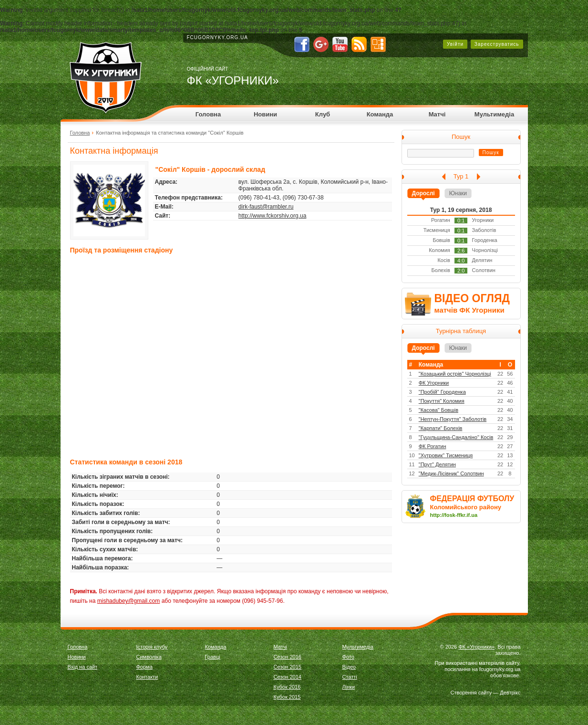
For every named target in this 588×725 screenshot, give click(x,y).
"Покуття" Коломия (442, 401)
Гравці (213, 657)
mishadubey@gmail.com (129, 601)
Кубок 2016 (287, 687)
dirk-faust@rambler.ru (266, 207)
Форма (144, 667)
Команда (380, 114)
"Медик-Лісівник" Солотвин (451, 473)
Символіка (149, 657)
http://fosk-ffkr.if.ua (454, 515)
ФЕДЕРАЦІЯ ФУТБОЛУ (472, 499)
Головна (208, 114)
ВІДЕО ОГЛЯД (472, 298)
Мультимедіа (494, 114)
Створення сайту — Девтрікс (486, 693)
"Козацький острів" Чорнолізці (455, 374)
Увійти (455, 44)
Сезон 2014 (288, 677)
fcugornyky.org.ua (218, 37)
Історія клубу (152, 647)
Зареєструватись (497, 44)
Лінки (349, 687)
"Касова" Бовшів (438, 410)
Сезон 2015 (288, 667)
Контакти (147, 677)
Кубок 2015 (287, 697)
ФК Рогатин (433, 446)
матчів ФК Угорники (469, 310)
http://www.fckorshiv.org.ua (273, 216)
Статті (350, 677)
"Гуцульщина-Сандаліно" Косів (456, 437)
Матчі (437, 114)
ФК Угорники (434, 383)
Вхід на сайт (83, 667)
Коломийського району (466, 507)
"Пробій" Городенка (442, 392)
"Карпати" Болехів (441, 428)
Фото (348, 657)
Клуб (323, 114)
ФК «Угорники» (476, 647)
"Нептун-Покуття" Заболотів (453, 419)
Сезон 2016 (288, 657)
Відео (349, 667)
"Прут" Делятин (437, 464)
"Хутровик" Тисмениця (446, 455)
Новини (265, 114)
